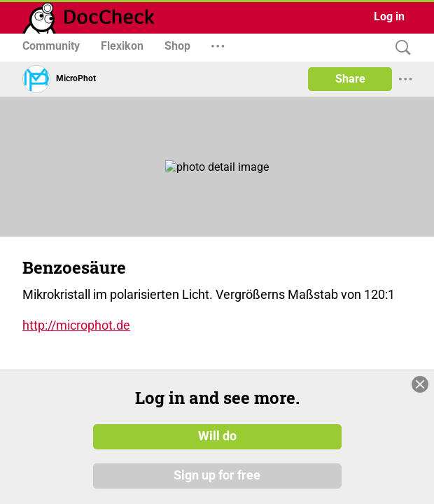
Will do (217, 436)
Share (350, 79)
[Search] (400, 48)
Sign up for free (217, 475)
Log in (389, 16)
